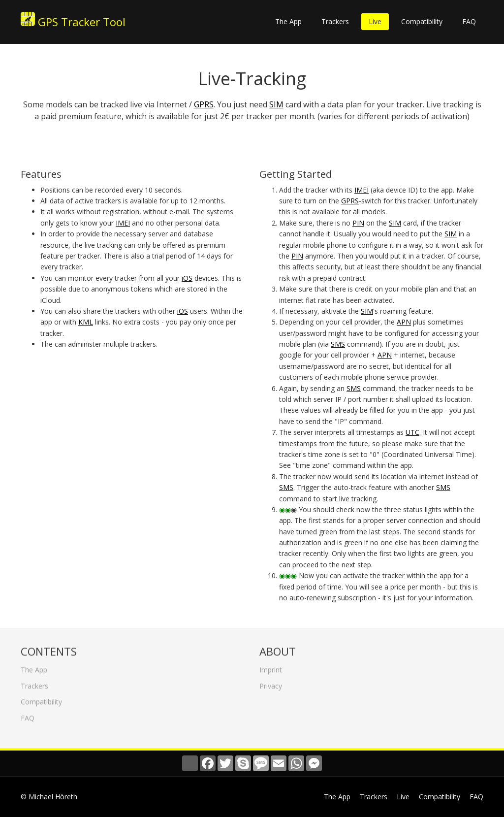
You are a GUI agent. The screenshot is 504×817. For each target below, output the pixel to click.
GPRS (204, 104)
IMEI (123, 223)
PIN (358, 223)
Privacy (271, 683)
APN (404, 322)
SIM (276, 104)
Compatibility (422, 21)
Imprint (271, 667)
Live (375, 21)
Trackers (335, 21)
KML (86, 322)
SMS (338, 344)
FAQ (469, 21)
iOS (187, 278)
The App (288, 21)
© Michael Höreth (49, 797)
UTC (412, 432)
